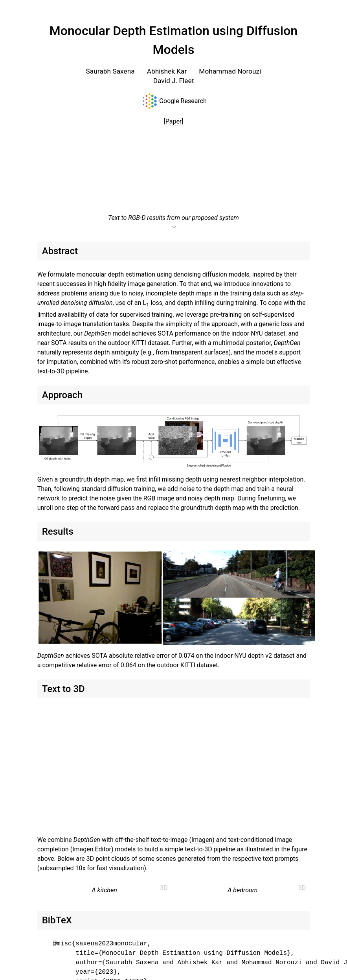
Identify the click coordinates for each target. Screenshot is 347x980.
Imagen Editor (92, 849)
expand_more (174, 227)
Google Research (183, 101)
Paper (174, 121)
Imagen (202, 840)
